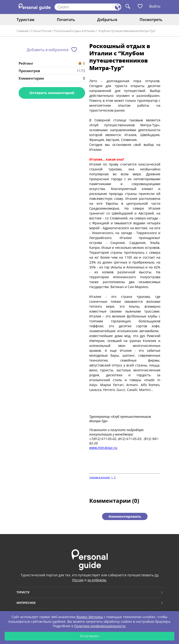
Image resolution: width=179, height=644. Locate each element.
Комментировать (125, 516)
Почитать (66, 20)
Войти (155, 6)
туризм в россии (100, 477)
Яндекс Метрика (90, 617)
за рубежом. (97, 580)
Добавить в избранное (48, 50)
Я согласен (89, 636)
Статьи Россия (41, 31)
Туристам (26, 20)
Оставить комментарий (52, 93)
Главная (22, 31)
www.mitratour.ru (103, 448)
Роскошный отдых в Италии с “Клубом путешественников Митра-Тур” (105, 31)
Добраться (107, 20)
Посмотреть (151, 20)
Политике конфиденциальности (100, 626)
